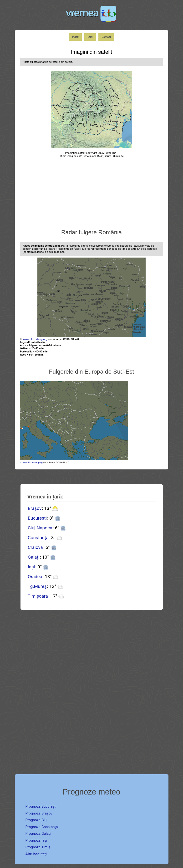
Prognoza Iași (36, 840)
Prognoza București (41, 806)
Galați (33, 557)
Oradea (35, 577)
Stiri (90, 37)
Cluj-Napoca (40, 528)
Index (75, 37)
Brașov (35, 508)
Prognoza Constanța (42, 827)
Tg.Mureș (37, 586)
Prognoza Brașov (39, 813)
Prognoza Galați (38, 834)
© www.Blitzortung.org (31, 462)
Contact (106, 37)
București (37, 518)
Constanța (38, 538)
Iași (31, 567)
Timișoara (38, 596)
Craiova (35, 547)
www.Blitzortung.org (35, 339)
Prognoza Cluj (37, 820)
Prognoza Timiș (38, 847)
